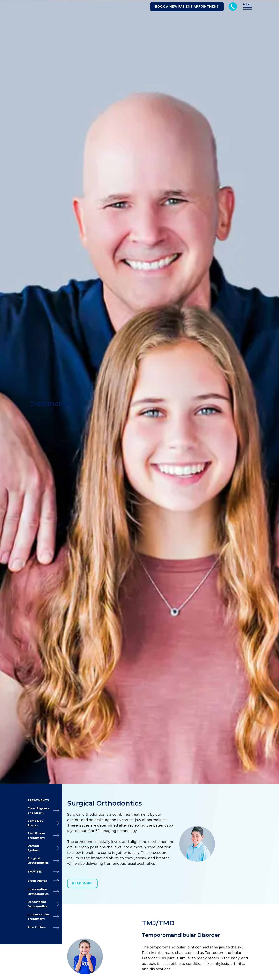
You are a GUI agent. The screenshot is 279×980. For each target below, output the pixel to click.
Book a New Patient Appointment (187, 7)
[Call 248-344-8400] (233, 7)
